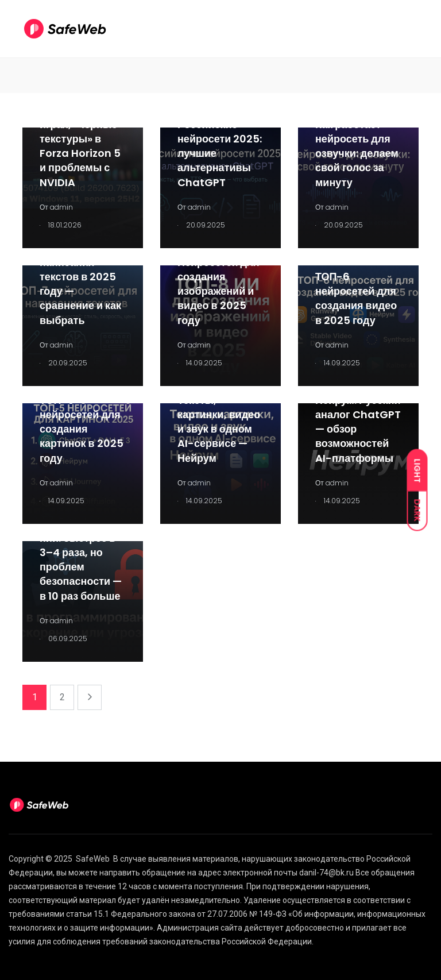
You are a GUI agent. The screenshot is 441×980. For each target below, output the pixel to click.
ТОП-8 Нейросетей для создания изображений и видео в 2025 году (218, 284)
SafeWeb (93, 859)
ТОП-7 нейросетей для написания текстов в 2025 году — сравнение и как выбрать (80, 277)
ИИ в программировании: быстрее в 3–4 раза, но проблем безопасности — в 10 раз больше (81, 553)
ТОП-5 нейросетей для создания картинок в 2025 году (82, 429)
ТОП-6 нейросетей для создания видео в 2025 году (356, 298)
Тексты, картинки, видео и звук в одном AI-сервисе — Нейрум (219, 429)
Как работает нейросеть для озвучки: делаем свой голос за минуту (357, 153)
